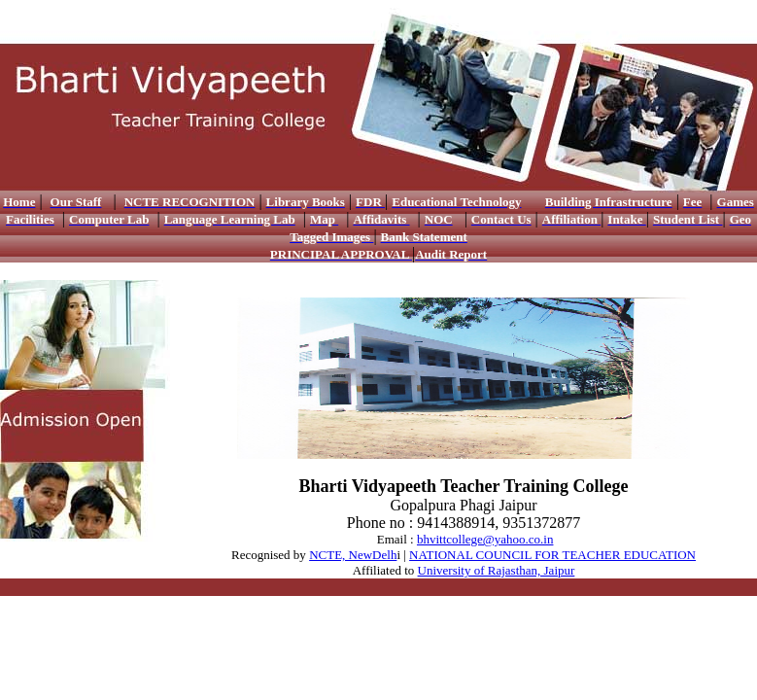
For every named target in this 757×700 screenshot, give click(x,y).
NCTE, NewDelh (353, 555)
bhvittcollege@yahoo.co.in (485, 539)
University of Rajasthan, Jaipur (497, 570)
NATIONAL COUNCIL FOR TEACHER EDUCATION (552, 555)
